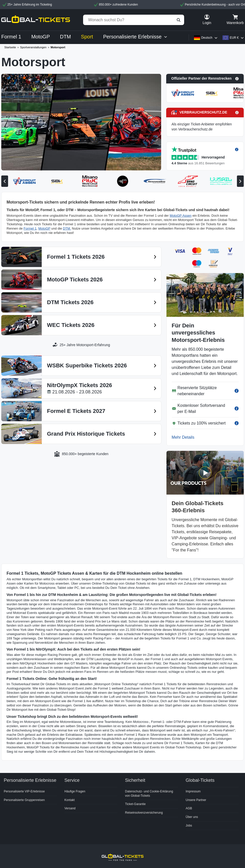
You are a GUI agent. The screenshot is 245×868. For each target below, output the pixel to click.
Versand (70, 808)
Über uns (192, 817)
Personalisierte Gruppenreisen (24, 800)
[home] (36, 20)
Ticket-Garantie (135, 804)
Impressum (193, 791)
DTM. (67, 228)
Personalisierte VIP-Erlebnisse (24, 791)
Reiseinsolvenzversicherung (144, 813)
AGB (189, 808)
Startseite (10, 47)
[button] (205, 79)
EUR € (234, 38)
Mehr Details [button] (183, 437)
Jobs (189, 826)
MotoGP (44, 228)
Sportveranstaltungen (33, 47)
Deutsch (207, 38)
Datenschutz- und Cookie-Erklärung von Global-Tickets (149, 794)
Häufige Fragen (75, 791)
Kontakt (70, 800)
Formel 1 (30, 228)
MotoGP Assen (181, 216)
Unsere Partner (196, 800)
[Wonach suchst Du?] (134, 20)
